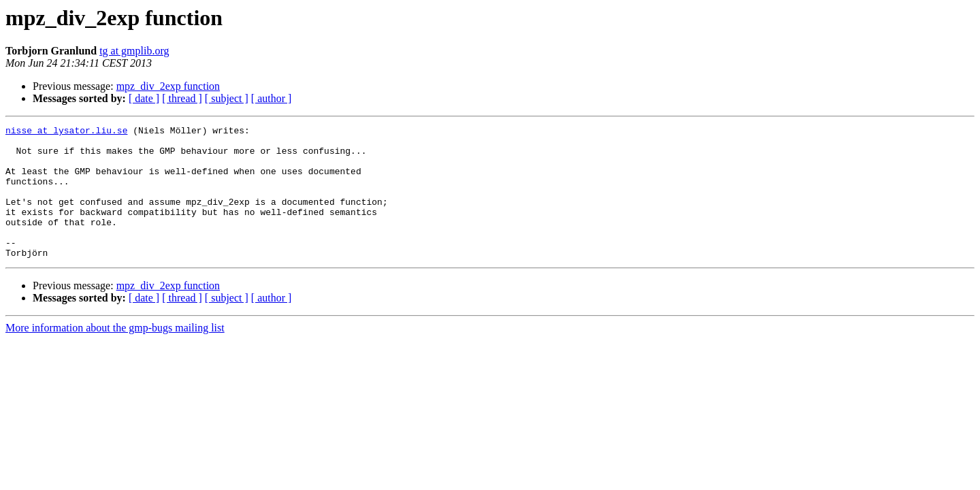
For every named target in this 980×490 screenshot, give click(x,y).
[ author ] (272, 98)
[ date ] (144, 98)
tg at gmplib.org (134, 51)
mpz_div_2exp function (168, 86)
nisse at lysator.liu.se (66, 132)
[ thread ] (182, 98)
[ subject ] (227, 98)
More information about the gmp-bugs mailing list (115, 354)
